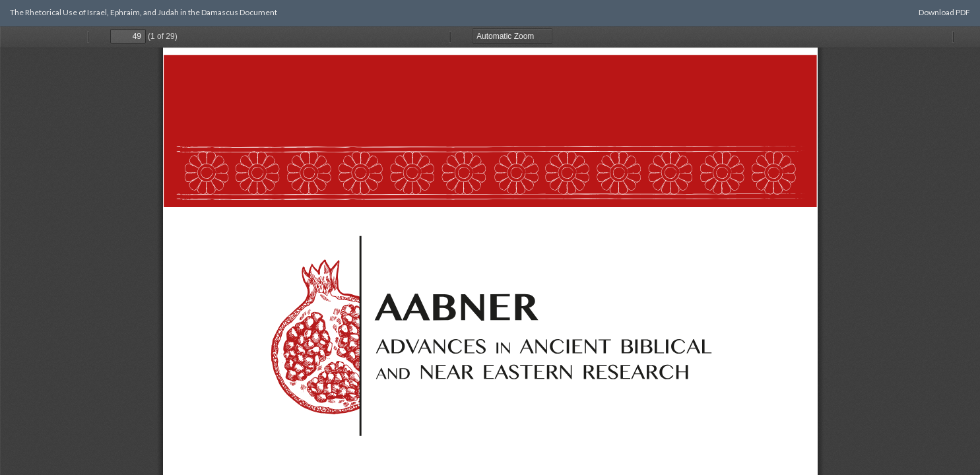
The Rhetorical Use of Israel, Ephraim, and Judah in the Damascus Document (144, 12)
